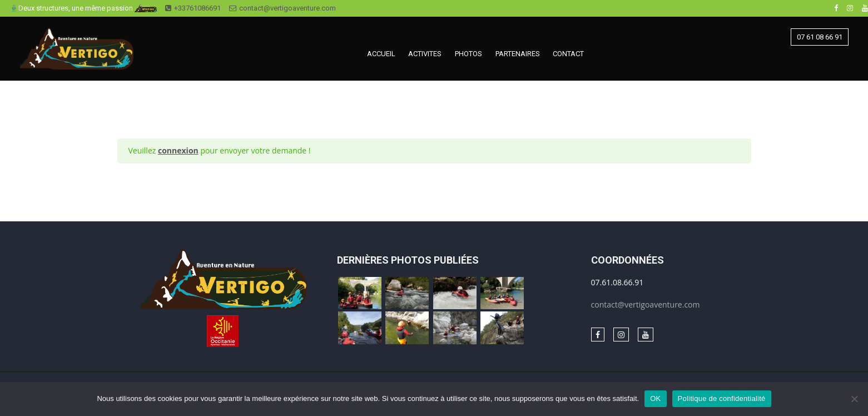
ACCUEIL (381, 54)
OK (655, 398)
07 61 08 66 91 (820, 37)
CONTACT (568, 54)
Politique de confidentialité (722, 398)
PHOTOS (468, 54)
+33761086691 (193, 8)
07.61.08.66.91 (617, 282)
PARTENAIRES (518, 54)
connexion (178, 150)
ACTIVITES (425, 54)
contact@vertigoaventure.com (282, 8)
